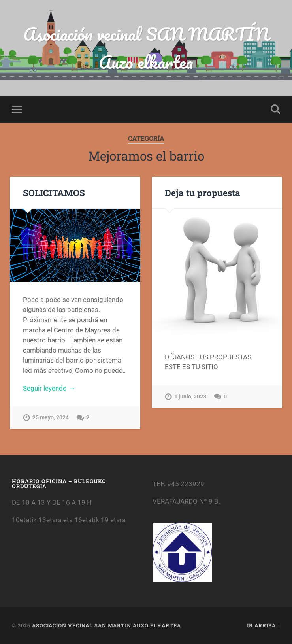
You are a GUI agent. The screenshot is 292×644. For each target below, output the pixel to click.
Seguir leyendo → (49, 388)
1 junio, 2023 (190, 397)
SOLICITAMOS (54, 193)
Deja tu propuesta (203, 193)
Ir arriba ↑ (264, 625)
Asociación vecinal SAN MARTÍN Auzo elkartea (146, 48)
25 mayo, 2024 (51, 418)
